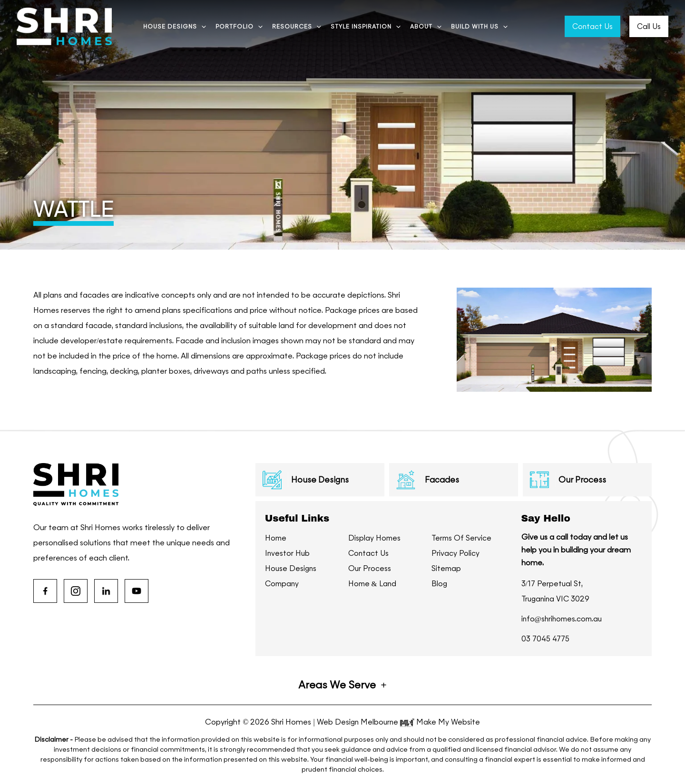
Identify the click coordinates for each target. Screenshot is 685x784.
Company (283, 584)
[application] (201, 27)
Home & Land (373, 584)
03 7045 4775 (547, 639)
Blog (440, 584)
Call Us (649, 27)
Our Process (370, 568)
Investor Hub (288, 553)
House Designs (291, 568)
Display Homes (375, 538)
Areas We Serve (337, 685)
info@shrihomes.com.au (564, 619)
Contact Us (592, 27)
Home (276, 538)
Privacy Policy (455, 553)
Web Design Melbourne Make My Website (398, 722)
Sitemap (447, 568)
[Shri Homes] (64, 25)
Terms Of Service (462, 538)
